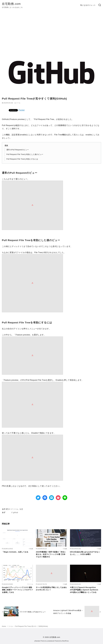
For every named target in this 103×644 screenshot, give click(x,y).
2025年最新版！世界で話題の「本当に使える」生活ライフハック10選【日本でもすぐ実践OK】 (51, 554)
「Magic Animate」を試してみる (15, 552)
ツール (16, 509)
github (16, 512)
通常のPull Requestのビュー (18, 150)
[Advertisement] (51, 33)
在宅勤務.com (11, 4)
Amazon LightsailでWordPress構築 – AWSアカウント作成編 (68, 612)
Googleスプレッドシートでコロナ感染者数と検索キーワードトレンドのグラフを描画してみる (17, 590)
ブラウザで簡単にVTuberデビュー (33, 612)
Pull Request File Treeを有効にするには (22, 159)
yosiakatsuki (51, 641)
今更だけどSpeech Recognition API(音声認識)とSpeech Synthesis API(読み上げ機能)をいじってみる (84, 590)
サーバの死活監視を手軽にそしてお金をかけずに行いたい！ (51, 589)
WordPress (65, 641)
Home (4, 626)
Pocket (22, 110)
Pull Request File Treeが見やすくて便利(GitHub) (32, 626)
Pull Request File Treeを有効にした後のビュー (25, 154)
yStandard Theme (40, 641)
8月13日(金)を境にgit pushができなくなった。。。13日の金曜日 (85, 553)
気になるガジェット (88, 5)
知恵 (21, 509)
